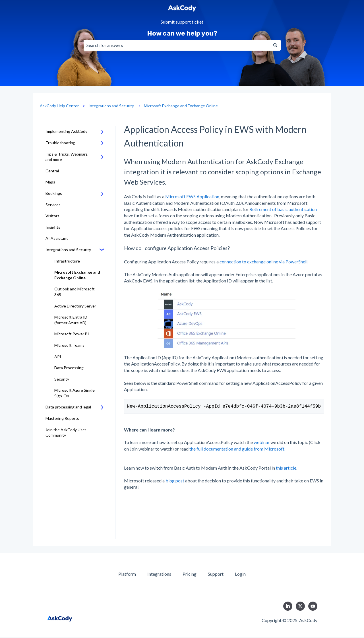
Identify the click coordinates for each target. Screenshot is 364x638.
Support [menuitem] (216, 575)
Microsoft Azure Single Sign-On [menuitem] (75, 393)
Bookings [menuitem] (54, 193)
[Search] (275, 45)
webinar (262, 443)
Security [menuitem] (62, 379)
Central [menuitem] (52, 171)
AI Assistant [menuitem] (57, 238)
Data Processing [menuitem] (69, 368)
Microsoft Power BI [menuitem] (72, 334)
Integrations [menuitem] (159, 575)
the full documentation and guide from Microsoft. (237, 450)
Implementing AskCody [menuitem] (66, 131)
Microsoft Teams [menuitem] (69, 345)
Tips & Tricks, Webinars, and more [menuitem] (67, 157)
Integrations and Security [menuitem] (68, 250)
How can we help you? (182, 33)
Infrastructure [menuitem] (67, 261)
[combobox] (177, 45)
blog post (175, 482)
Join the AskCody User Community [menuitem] (66, 432)
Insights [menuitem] (53, 227)
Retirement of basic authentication (283, 209)
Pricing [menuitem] (190, 575)
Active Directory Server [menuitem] (75, 306)
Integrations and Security (111, 106)
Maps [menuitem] (50, 182)
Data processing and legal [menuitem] (68, 407)
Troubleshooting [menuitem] (60, 143)
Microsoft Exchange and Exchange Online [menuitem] (77, 275)
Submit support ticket (182, 22)
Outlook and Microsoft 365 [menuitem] (75, 292)
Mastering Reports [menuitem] (62, 418)
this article (286, 469)
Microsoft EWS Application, (193, 196)
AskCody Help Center (59, 106)
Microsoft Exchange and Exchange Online (181, 106)
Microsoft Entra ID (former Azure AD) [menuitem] (71, 320)
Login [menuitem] (240, 575)
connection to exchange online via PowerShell (263, 262)
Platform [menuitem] (127, 575)
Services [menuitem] (53, 205)
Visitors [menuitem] (52, 216)
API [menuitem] (58, 357)
